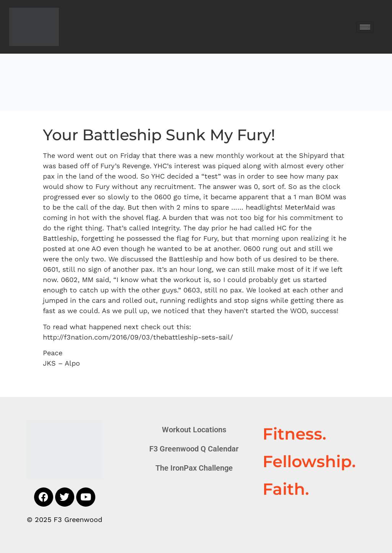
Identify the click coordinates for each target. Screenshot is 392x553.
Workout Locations (194, 430)
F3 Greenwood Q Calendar (194, 449)
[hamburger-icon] (365, 27)
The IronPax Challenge (194, 468)
